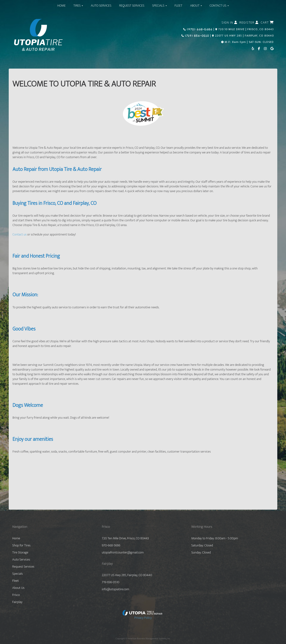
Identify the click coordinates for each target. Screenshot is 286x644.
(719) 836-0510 (197, 36)
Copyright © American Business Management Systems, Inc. (143, 639)
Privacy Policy (143, 618)
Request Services (23, 567)
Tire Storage (20, 553)
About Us (18, 588)
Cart (267, 23)
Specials (17, 574)
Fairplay (17, 602)
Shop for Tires (21, 545)
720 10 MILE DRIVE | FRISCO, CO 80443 (246, 29)
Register (249, 23)
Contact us (20, 234)
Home (16, 538)
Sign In (229, 23)
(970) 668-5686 (199, 29)
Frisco (16, 595)
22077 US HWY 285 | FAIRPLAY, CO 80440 (244, 36)
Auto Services (21, 560)
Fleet (16, 581)
